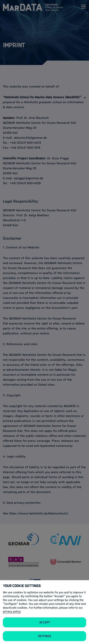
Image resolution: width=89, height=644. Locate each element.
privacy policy (12, 612)
